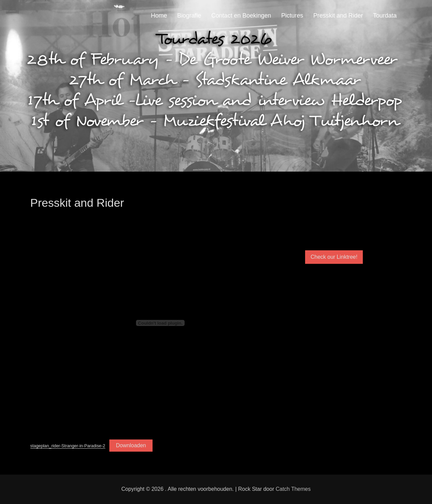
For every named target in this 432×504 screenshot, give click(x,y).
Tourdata (385, 16)
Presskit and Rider (338, 16)
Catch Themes (293, 489)
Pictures (292, 16)
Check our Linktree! (334, 257)
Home (159, 16)
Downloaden (131, 445)
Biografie (189, 16)
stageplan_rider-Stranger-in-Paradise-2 (68, 446)
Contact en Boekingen (241, 16)
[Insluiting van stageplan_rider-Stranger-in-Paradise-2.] (160, 323)
